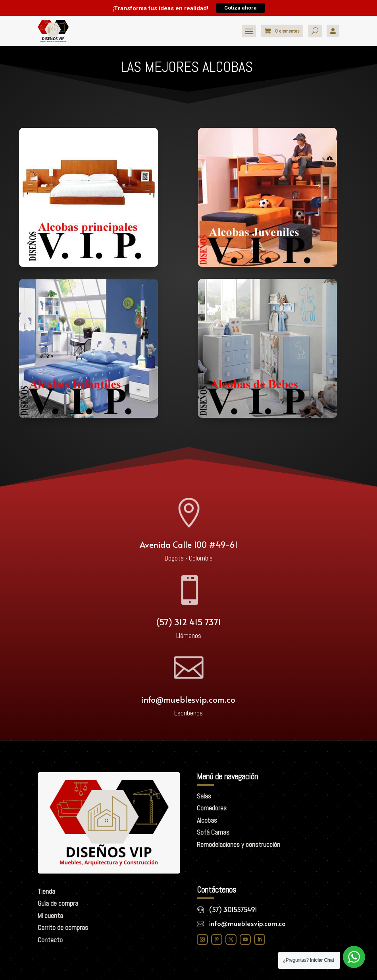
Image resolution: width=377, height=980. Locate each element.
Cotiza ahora (240, 8)
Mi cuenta (50, 916)
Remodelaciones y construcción (239, 845)
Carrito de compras (63, 928)
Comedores (212, 808)
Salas (204, 796)
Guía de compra (58, 903)
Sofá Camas (213, 832)
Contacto (50, 940)
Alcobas (207, 820)
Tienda (46, 891)
